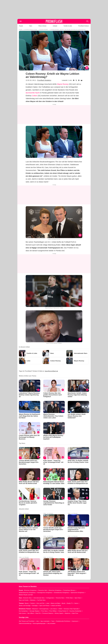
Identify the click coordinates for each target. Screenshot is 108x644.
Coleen (35, 96)
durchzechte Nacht (33, 93)
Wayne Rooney (63, 84)
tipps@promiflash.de (51, 371)
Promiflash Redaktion (44, 80)
